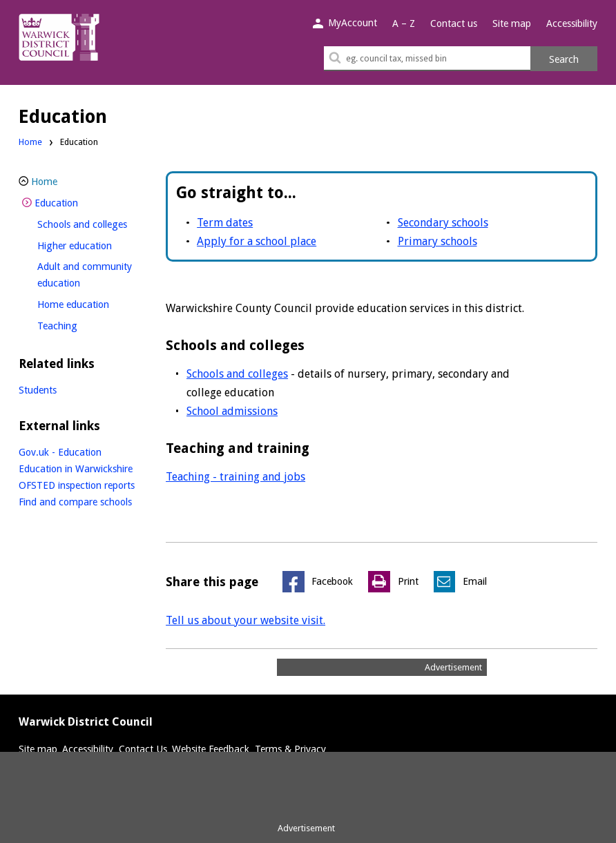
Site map (512, 23)
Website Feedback (211, 749)
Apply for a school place (257, 241)
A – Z (404, 23)
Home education (96, 303)
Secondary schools (443, 223)
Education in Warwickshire (76, 469)
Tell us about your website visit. (246, 620)
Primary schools (437, 241)
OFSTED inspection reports (77, 485)
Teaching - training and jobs (235, 477)
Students (38, 390)
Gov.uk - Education (60, 452)
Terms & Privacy (290, 749)
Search (564, 59)
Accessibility (572, 23)
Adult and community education (85, 275)
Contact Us (143, 749)
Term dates (225, 223)
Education (79, 201)
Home (30, 142)
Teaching (80, 324)
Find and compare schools (75, 502)
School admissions (232, 411)
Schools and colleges (237, 374)
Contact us (454, 23)
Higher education (97, 244)
